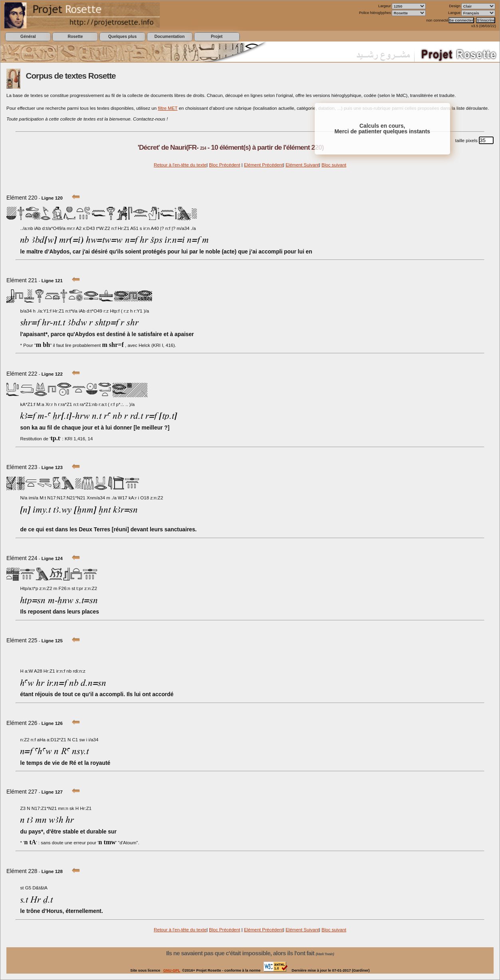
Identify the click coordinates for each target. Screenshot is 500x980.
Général (28, 37)
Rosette (75, 37)
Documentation (170, 37)
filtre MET (168, 108)
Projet (217, 37)
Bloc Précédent (224, 165)
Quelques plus (122, 37)
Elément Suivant (302, 165)
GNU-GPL (172, 970)
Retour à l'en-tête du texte (180, 165)
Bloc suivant (334, 165)
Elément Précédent (264, 165)
